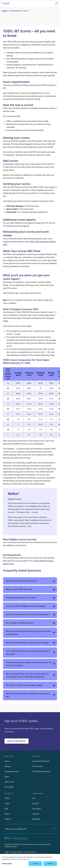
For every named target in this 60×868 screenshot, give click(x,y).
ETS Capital (9, 787)
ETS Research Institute (41, 771)
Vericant (36, 814)
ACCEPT (35, 864)
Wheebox (36, 819)
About (7, 761)
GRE (6, 809)
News (7, 777)
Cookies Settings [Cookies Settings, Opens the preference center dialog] (7, 863)
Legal (6, 852)
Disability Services (12, 771)
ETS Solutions (38, 766)
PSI (34, 798)
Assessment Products (41, 761)
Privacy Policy (17, 859)
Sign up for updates (17, 741)
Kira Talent (37, 809)
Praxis (7, 814)
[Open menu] (57, 3)
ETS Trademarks (30, 852)
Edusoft (35, 804)
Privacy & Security (16, 852)
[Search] (54, 829)
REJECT (50, 864)
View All (8, 819)
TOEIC (7, 804)
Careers (8, 766)
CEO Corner (9, 782)
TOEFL (7, 798)
